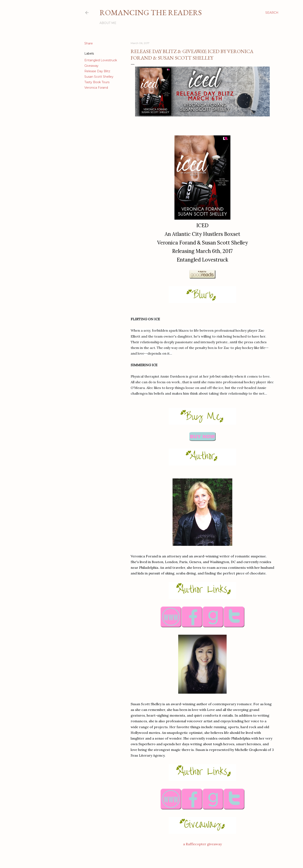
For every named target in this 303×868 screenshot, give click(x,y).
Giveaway (91, 66)
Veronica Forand (96, 88)
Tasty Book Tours (97, 82)
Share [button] (89, 43)
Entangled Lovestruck (101, 60)
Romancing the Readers (151, 13)
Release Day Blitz (97, 71)
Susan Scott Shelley (99, 77)
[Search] (272, 13)
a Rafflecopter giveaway (202, 844)
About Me (108, 23)
